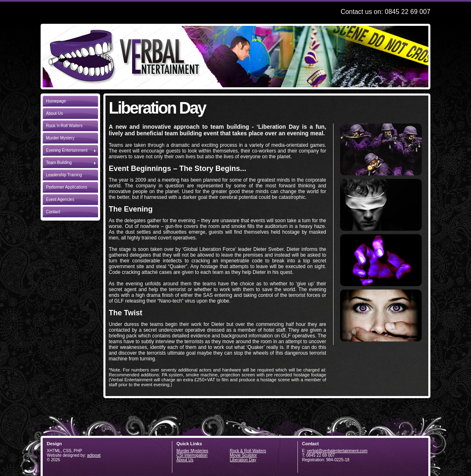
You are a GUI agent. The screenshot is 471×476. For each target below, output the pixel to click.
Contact (53, 212)
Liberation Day (243, 460)
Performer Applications (67, 187)
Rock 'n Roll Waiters (64, 126)
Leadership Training (64, 175)
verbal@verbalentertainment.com (337, 451)
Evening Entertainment (71, 150)
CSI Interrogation (192, 455)
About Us (54, 113)
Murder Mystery (60, 138)
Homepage (56, 101)
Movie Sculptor (243, 455)
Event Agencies (60, 199)
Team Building (71, 162)
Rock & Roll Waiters (248, 451)
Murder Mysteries (192, 451)
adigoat (94, 455)
